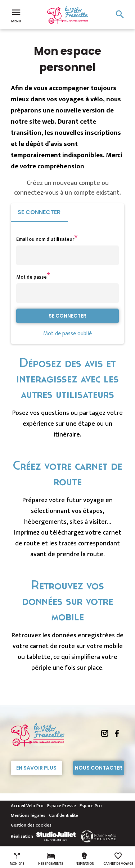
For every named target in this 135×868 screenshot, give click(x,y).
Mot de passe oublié (67, 334)
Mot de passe (31, 277)
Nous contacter (99, 768)
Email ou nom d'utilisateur (45, 239)
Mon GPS (17, 859)
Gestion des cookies (31, 825)
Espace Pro (91, 806)
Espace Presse (62, 806)
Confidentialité (64, 815)
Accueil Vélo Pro (27, 806)
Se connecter (39, 212)
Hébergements (51, 859)
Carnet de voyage (118, 859)
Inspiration (84, 859)
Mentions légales (28, 815)
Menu (16, 15)
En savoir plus (36, 768)
